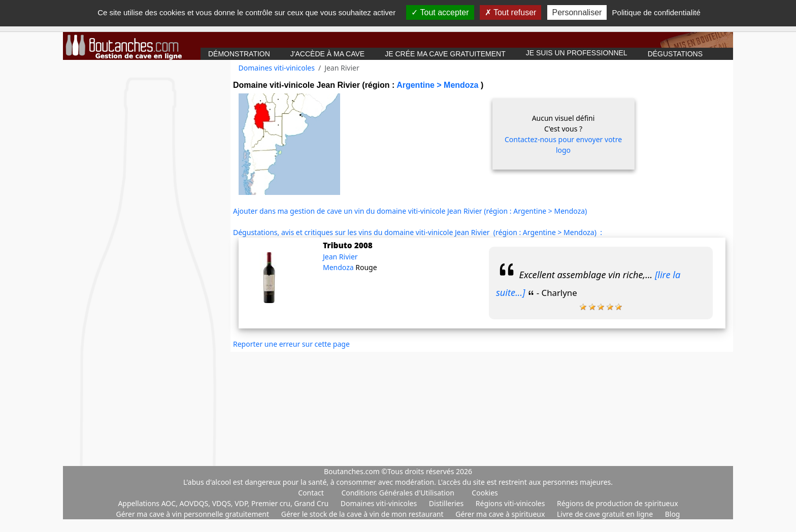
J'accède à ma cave (327, 54)
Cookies (485, 493)
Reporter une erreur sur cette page (291, 344)
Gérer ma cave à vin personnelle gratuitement (194, 514)
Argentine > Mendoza (439, 85)
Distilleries (447, 503)
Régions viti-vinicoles (511, 503)
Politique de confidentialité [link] (656, 12)
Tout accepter (440, 12)
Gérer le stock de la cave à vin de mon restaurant (363, 514)
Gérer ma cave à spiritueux (501, 514)
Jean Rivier (340, 257)
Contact (311, 493)
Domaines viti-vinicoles (277, 68)
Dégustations (675, 54)
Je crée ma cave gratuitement (445, 54)
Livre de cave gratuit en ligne (606, 514)
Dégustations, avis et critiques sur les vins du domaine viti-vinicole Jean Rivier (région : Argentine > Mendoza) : (418, 232)
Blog (673, 514)
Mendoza (339, 267)
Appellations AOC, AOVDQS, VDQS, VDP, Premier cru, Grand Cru (224, 503)
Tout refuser (511, 12)
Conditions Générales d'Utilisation (397, 493)
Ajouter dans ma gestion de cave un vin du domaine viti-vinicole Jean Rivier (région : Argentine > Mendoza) (410, 211)
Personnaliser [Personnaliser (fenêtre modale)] (577, 12)
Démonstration (239, 54)
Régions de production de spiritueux (618, 503)
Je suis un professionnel (577, 53)
